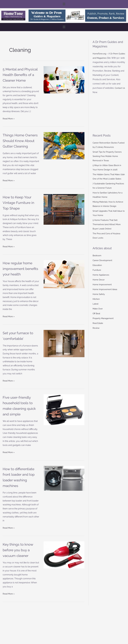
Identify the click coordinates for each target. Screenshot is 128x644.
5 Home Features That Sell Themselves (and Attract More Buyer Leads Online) (108, 229)
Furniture (97, 274)
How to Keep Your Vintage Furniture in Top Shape (20, 214)
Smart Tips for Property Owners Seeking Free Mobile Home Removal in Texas (108, 156)
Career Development (103, 265)
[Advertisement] (109, 114)
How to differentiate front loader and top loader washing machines (20, 502)
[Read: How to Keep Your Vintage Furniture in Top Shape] (64, 220)
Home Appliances (101, 279)
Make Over (98, 313)
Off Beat (97, 318)
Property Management (104, 323)
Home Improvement (103, 289)
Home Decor (99, 284)
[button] (64, 4)
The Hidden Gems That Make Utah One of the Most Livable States (107, 179)
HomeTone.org (100, 54)
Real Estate (98, 327)
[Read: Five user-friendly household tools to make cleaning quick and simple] (64, 432)
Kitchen (96, 303)
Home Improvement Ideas (106, 294)
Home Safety (99, 298)
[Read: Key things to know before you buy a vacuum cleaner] (64, 583)
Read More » (9, 124)
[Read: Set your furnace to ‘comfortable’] (64, 366)
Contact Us (98, 92)
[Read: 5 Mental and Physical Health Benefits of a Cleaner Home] (64, 80)
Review (96, 332)
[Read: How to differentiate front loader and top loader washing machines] (64, 500)
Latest (96, 308)
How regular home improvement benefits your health (16, 285)
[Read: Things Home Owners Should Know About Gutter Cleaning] (64, 151)
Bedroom (97, 260)
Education (98, 269)
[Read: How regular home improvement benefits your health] (64, 285)
